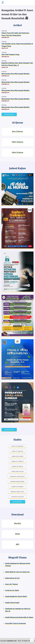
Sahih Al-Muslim (17, 451)
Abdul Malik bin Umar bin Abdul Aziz (17, 572)
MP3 (17, 544)
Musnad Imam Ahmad (18, 482)
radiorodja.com (5, 37)
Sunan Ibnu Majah (17, 472)
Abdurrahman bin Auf (12, 578)
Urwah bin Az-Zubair (12, 590)
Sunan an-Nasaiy (18, 466)
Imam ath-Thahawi (12, 584)
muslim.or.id (5, 48)
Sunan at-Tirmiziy (17, 461)
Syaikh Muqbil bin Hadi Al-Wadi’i (16, 596)
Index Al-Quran (17, 152)
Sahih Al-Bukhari (17, 446)
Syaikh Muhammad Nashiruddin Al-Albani (19, 617)
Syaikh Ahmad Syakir (12, 603)
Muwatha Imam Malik (17, 477)
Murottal (17, 523)
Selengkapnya (9, 115)
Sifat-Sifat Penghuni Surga (10, 55)
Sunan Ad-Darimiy (18, 487)
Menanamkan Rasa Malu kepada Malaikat (15, 74)
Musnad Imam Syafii (17, 492)
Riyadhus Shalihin (17, 497)
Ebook (17, 534)
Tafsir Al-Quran (17, 142)
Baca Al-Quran (18, 131)
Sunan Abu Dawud (17, 456)
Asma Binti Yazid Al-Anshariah (15, 623)
